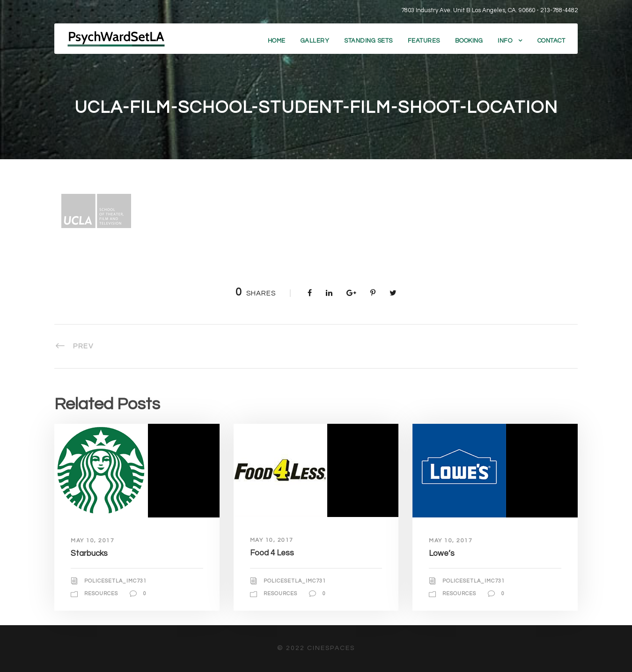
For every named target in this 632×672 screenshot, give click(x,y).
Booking (469, 41)
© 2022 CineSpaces (316, 648)
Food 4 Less (272, 553)
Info (505, 41)
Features (424, 41)
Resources (101, 594)
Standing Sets (368, 41)
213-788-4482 (559, 10)
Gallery (315, 41)
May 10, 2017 (92, 541)
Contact (551, 41)
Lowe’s (442, 554)
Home (277, 41)
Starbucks (89, 554)
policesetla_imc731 (115, 581)
